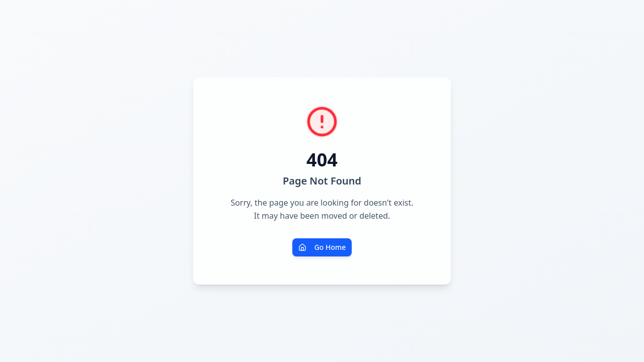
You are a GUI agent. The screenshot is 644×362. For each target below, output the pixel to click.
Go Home (322, 247)
